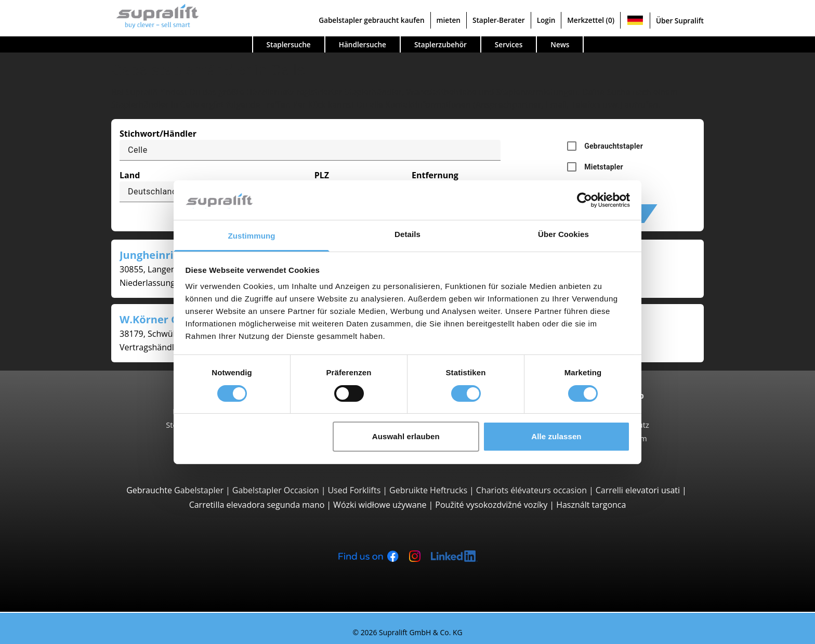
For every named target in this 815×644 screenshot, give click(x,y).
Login (546, 20)
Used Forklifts (354, 490)
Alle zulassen (556, 436)
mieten (449, 20)
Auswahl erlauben (406, 436)
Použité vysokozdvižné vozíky (491, 505)
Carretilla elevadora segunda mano (257, 505)
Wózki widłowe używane (380, 505)
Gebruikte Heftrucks (428, 490)
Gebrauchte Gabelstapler (175, 490)
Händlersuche (363, 44)
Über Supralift (680, 21)
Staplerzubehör (441, 44)
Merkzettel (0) (591, 20)
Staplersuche (289, 44)
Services (509, 44)
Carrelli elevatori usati (638, 490)
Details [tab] (407, 234)
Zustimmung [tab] (252, 236)
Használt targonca (591, 505)
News (560, 44)
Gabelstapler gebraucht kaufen (371, 20)
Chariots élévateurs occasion (531, 490)
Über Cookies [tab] (563, 234)
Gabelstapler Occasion (276, 490)
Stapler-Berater (499, 20)
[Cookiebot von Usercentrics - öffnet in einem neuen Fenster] (584, 200)
